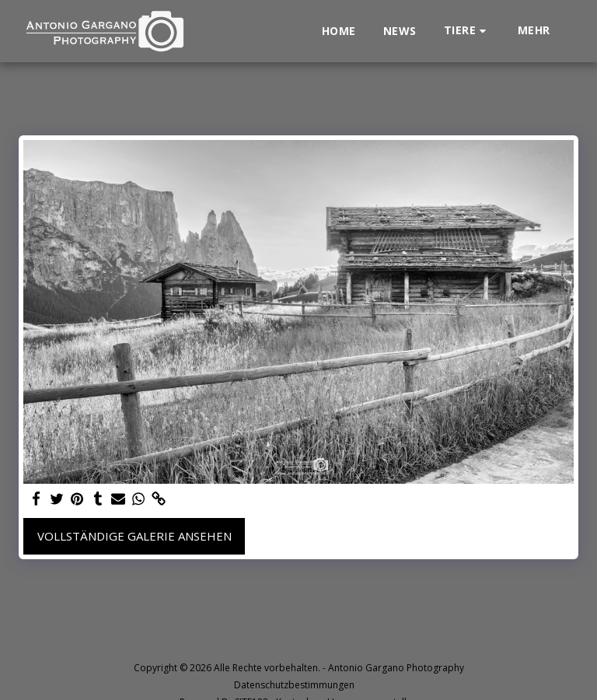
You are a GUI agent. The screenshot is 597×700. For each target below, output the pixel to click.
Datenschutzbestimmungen (294, 685)
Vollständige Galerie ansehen (134, 536)
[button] (467, 31)
